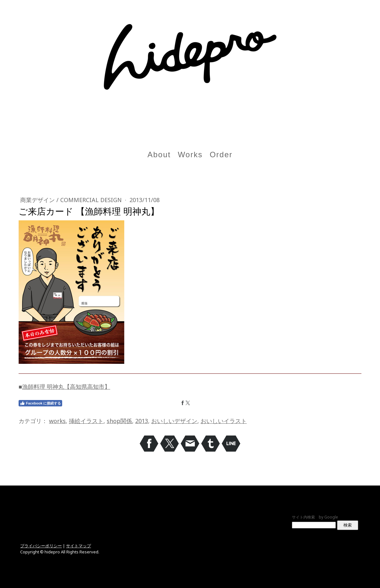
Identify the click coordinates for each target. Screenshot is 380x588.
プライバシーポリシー (41, 546)
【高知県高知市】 (87, 387)
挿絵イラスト (86, 421)
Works (190, 155)
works (57, 421)
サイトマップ (78, 546)
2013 (142, 421)
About (159, 155)
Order (221, 155)
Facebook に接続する (40, 403)
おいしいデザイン (174, 421)
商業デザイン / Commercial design (72, 200)
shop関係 (119, 421)
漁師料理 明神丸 (43, 387)
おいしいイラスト (224, 421)
